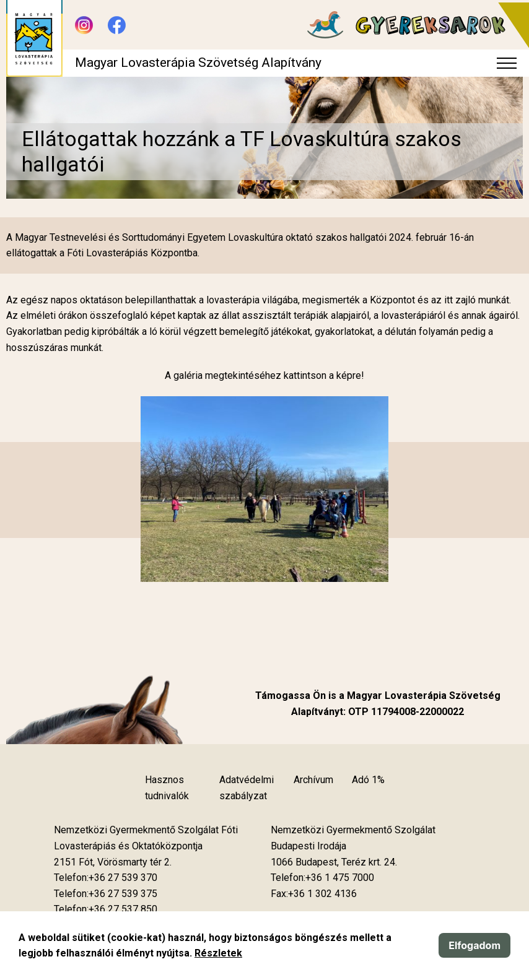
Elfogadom (474, 945)
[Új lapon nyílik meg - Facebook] (117, 25)
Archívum (313, 780)
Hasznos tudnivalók (167, 788)
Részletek (218, 953)
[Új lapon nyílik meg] (113, 862)
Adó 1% (368, 780)
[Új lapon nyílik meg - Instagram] (84, 25)
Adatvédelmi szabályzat (247, 788)
